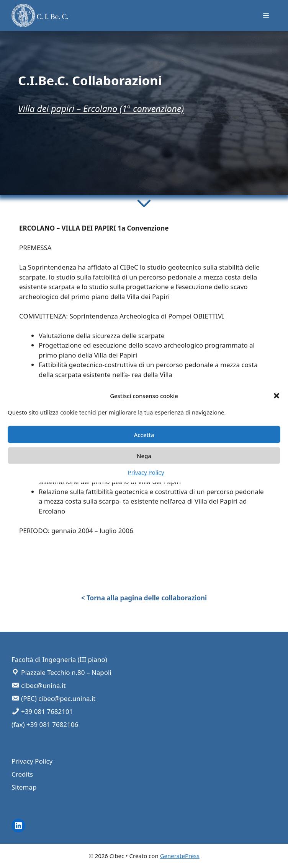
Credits (22, 774)
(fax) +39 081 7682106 (45, 724)
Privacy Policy (146, 472)
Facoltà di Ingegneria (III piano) (59, 659)
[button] (277, 396)
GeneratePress (180, 856)
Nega (144, 455)
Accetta (144, 434)
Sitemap (24, 787)
